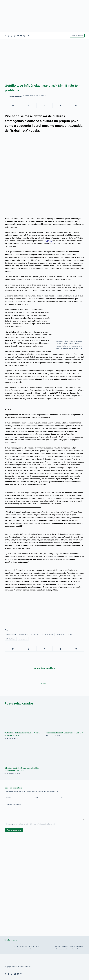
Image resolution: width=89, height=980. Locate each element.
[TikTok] (15, 36)
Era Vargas (23, 635)
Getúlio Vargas (48, 635)
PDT (71, 635)
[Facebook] (21, 36)
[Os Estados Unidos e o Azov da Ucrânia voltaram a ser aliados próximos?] (49, 948)
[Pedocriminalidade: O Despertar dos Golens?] (65, 719)
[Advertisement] (45, 609)
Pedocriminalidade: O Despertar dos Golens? (64, 733)
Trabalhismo (11, 639)
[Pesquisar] (28, 36)
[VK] (18, 36)
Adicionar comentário (14, 805)
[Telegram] (5, 36)
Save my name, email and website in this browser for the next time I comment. (31, 824)
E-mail (36, 797)
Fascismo (35, 635)
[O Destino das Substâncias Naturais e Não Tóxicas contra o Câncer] (24, 754)
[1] (46, 241)
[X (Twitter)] (8, 36)
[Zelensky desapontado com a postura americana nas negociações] (8, 948)
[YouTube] (12, 36)
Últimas (43, 96)
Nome (9, 797)
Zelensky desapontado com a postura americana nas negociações (26, 948)
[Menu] (83, 16)
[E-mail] (76, 106)
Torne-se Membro (77, 36)
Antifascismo (11, 635)
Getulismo (61, 635)
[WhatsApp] (60, 106)
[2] (48, 241)
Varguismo (23, 639)
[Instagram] (24, 36)
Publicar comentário (14, 830)
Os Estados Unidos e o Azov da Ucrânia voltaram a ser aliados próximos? (69, 948)
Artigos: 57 (45, 684)
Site (62, 797)
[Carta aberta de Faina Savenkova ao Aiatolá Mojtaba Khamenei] (24, 719)
